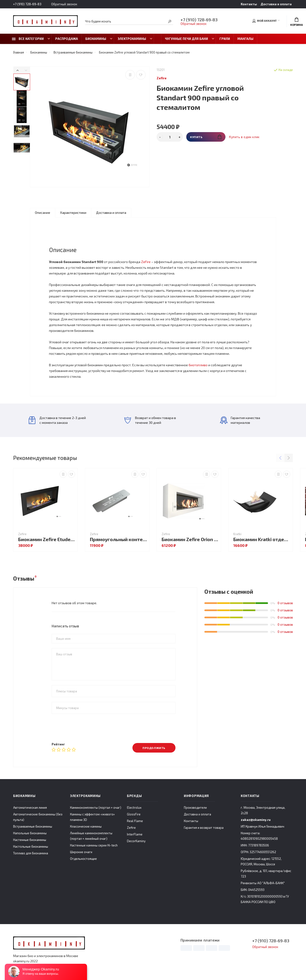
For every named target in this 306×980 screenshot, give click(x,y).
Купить (206, 137)
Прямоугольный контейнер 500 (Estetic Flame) (118, 539)
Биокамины (96, 39)
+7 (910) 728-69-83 (27, 4)
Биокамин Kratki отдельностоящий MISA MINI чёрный (262, 539)
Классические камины (86, 826)
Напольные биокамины (30, 833)
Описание (43, 213)
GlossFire (134, 814)
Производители (195, 808)
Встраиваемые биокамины (33, 826)
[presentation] (88, 728)
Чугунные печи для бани (186, 39)
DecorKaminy (136, 841)
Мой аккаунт (264, 21)
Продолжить (154, 748)
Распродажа (67, 39)
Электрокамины (132, 39)
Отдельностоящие (83, 859)
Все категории (28, 39)
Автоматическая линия (30, 808)
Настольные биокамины (31, 846)
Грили (225, 39)
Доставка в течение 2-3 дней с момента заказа (57, 420)
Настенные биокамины (30, 840)
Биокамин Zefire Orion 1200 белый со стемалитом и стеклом (190, 539)
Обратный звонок (64, 4)
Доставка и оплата (276, 4)
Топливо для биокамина (31, 853)
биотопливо (198, 365)
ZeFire (146, 262)
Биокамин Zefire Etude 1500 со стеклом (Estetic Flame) (47, 539)
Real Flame (135, 821)
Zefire (131, 828)
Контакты (249, 4)
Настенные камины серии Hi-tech (94, 845)
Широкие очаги (81, 852)
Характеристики (73, 213)
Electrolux (134, 808)
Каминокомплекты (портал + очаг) (96, 808)
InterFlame (135, 834)
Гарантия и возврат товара (204, 828)
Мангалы (245, 39)
